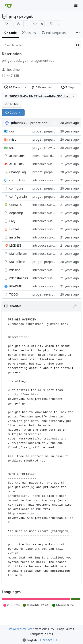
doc (12, 131)
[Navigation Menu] (76, 5)
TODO (14, 294)
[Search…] (78, 45)
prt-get (26, 16)
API (58, 640)
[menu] (30, 640)
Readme (11, 69)
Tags (68, 87)
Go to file (12, 104)
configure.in (18, 196)
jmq (13, 16)
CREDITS (15, 205)
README (15, 286)
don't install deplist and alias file (56, 156)
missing (15, 270)
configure (16, 188)
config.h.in (17, 180)
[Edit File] (75, 306)
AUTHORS (16, 164)
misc (13, 139)
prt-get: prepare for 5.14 (50, 172)
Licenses (46, 640)
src (11, 148)
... (54, 123)
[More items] (78, 33)
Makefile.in (17, 262)
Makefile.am (18, 254)
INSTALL (15, 229)
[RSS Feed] (7, 24)
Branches (41, 87)
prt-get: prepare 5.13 (47, 131)
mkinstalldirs (19, 278)
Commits (15, 87)
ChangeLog (18, 172)
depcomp (16, 213)
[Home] (8, 6)
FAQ (12, 221)
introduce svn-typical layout (52, 164)
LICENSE (15, 245)
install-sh (16, 237)
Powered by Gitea (22, 629)
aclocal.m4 (17, 156)
